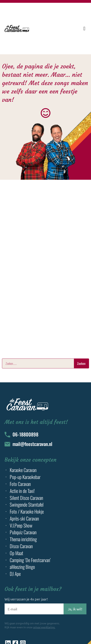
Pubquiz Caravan (23, 532)
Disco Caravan (21, 546)
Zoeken (81, 363)
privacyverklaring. (44, 627)
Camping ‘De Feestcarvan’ (30, 560)
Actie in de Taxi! (22, 491)
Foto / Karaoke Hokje (27, 511)
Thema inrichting (23, 539)
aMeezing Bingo (22, 567)
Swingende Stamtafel (27, 505)
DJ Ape (15, 574)
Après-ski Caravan (24, 518)
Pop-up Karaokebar (25, 477)
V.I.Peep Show (21, 525)
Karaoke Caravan (23, 470)
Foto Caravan (20, 484)
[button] (84, 29)
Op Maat (16, 553)
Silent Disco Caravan (26, 498)
